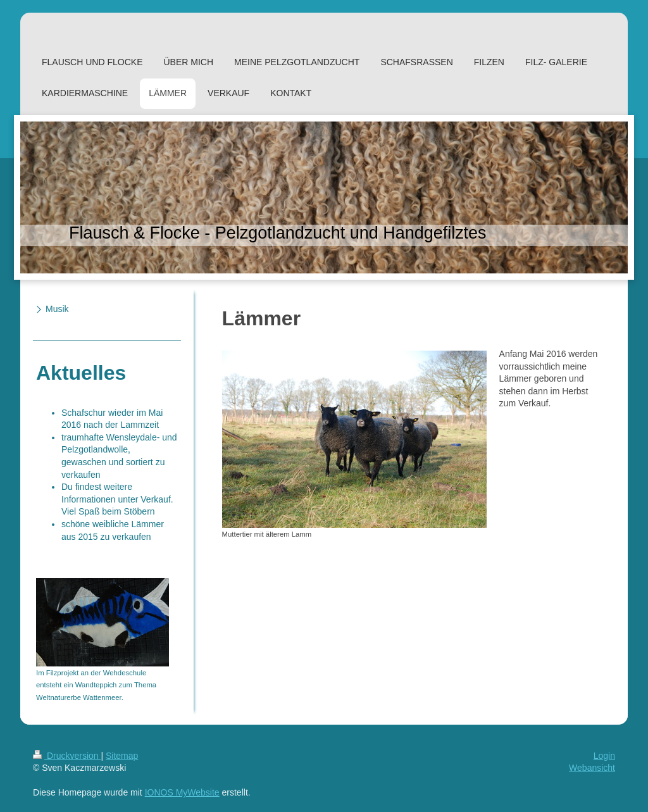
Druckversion (67, 756)
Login (604, 756)
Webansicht (592, 768)
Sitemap (122, 756)
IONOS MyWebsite (182, 792)
